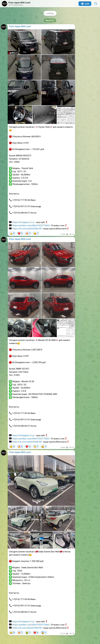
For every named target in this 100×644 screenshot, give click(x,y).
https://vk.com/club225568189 (27, 229)
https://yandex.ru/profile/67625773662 (31, 225)
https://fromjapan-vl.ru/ (23, 222)
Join (85, 4)
